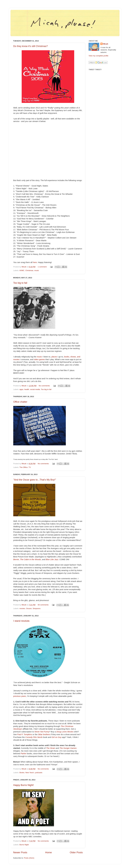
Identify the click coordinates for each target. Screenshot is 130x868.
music (37, 270)
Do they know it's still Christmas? (31, 46)
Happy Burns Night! (24, 785)
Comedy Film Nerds (34, 737)
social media (35, 389)
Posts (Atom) (29, 858)
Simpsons (37, 608)
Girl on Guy (57, 737)
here (35, 262)
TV (30, 467)
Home (48, 852)
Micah (106, 44)
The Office (24, 467)
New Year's (30, 773)
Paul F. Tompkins (25, 734)
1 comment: (43, 267)
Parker (24, 754)
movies (22, 608)
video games (39, 359)
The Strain (51, 748)
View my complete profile (98, 56)
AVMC (22, 270)
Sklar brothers (44, 734)
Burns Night (24, 845)
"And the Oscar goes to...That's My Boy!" (35, 480)
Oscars (29, 608)
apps (21, 389)
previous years (20, 696)
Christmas (29, 270)
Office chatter (20, 402)
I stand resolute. (22, 621)
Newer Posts (20, 852)
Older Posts (76, 852)
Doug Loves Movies (65, 732)
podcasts (39, 773)
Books (22, 773)
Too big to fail (20, 283)
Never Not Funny (42, 732)
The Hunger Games (68, 748)
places (54, 357)
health (27, 389)
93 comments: (44, 605)
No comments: (45, 386)
